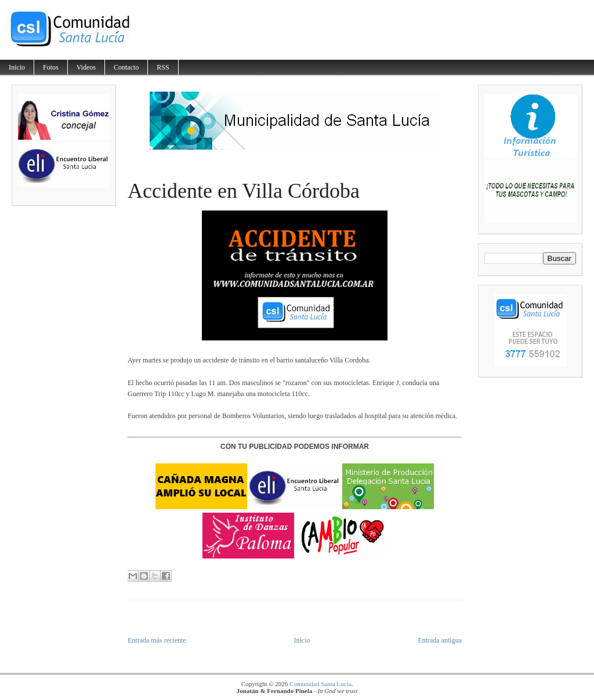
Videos (86, 67)
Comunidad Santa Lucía (320, 684)
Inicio (17, 67)
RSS (163, 67)
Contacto (126, 67)
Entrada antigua (440, 640)
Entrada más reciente (157, 640)
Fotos (51, 67)
